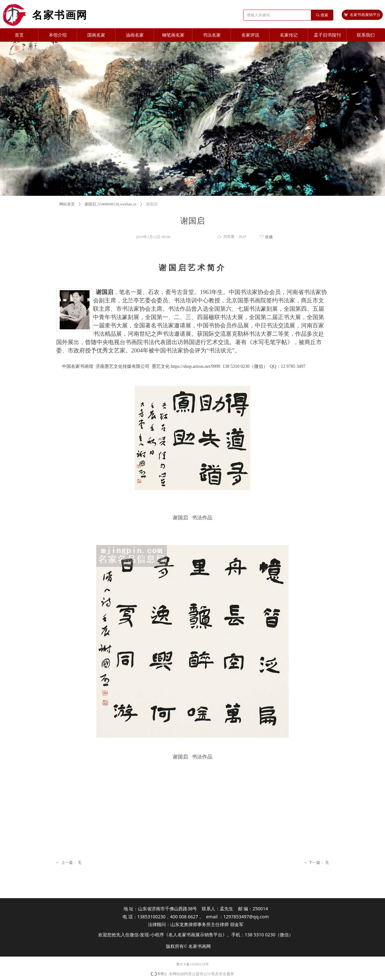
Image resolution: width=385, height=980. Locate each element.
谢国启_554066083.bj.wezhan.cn (110, 204)
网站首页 (67, 204)
